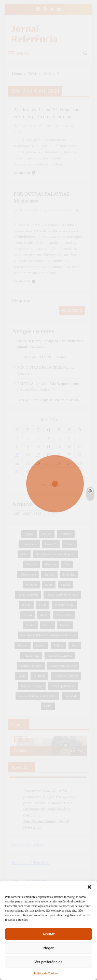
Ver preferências (48, 962)
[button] (89, 887)
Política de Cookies (46, 973)
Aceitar (48, 934)
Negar (48, 948)
